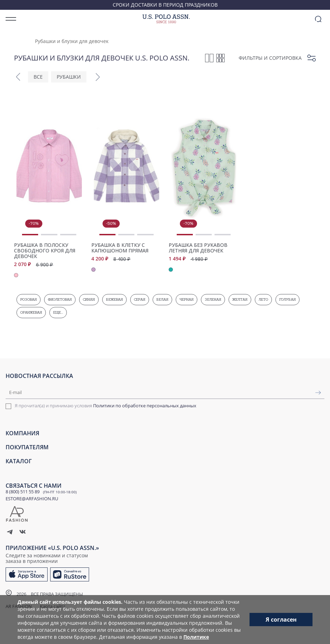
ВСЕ (38, 77)
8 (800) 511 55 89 (23, 492)
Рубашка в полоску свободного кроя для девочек (45, 251)
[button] (18, 77)
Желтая (240, 300)
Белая (162, 300)
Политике (196, 637)
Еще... (58, 313)
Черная (187, 300)
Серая (140, 300)
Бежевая (114, 300)
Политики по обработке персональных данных (145, 406)
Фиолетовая (60, 300)
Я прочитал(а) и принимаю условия (106, 406)
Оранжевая (31, 313)
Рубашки (69, 77)
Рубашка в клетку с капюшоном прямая (120, 248)
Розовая (29, 300)
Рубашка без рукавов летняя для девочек (198, 248)
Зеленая (213, 300)
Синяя (89, 300)
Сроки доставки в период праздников (165, 5)
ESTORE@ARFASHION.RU (32, 499)
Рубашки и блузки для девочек (72, 41)
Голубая (287, 300)
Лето (263, 300)
